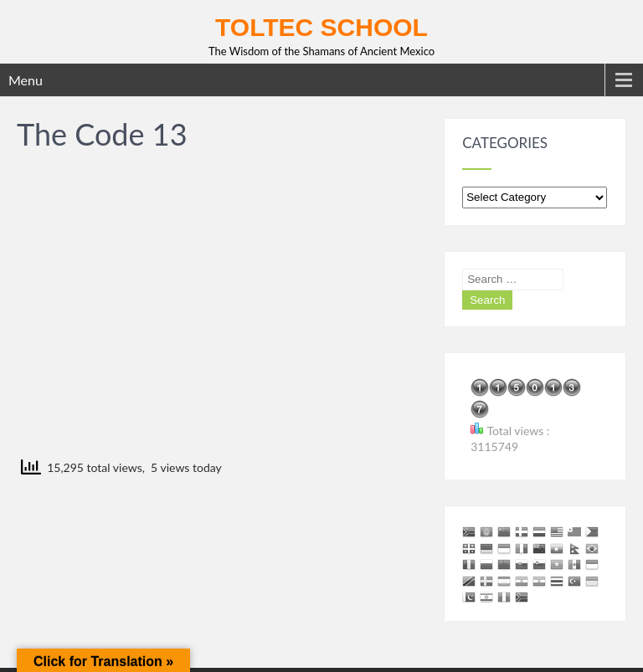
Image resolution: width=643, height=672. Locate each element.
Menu (26, 80)
